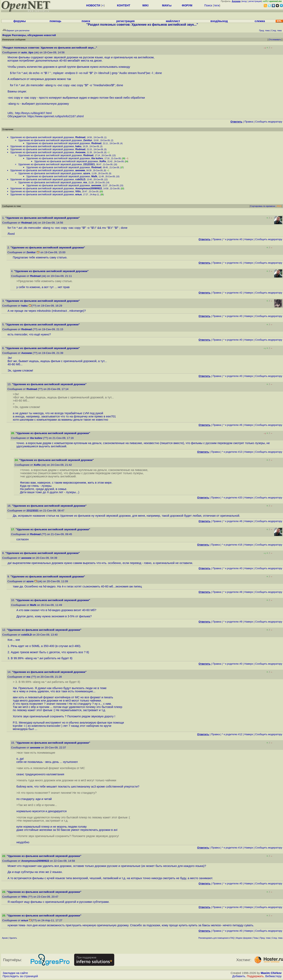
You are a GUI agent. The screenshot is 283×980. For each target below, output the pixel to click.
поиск (86, 21)
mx (85, 182)
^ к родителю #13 (232, 452)
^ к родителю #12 (232, 734)
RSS (279, 206)
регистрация (255, 1)
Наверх (249, 239)
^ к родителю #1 (233, 263)
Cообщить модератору (269, 122)
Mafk (94, 176)
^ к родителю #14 (232, 848)
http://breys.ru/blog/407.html (33, 113)
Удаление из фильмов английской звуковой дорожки (42, 137)
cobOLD (80, 179)
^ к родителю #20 (232, 498)
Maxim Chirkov (271, 973)
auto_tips (27, 52)
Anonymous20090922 (88, 188)
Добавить (239, 976)
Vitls (78, 191)
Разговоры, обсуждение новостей (34, 35)
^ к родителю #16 (232, 545)
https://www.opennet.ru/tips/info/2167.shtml (56, 116)
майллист (173, 21)
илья (78, 194)
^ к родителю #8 (233, 592)
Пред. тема (265, 938)
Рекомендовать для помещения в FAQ (216, 938)
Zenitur (88, 140)
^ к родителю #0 (233, 239)
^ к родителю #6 (233, 425)
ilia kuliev (97, 158)
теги (217, 5)
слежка (260, 21)
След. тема (277, 938)
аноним (80, 170)
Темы (256, 938)
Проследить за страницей (20, 976)
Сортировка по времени (263, 206)
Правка (249, 122)
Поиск (208, 5)
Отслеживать (275, 40)
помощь (55, 21)
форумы (20, 21)
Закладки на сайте (15, 973)
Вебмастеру (273, 976)
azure (87, 173)
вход (244, 1)
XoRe (103, 161)
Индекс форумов (244, 938)
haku (78, 146)
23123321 (89, 164)
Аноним (80, 152)
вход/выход (219, 21)
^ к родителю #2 (233, 293)
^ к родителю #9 (233, 622)
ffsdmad (80, 137)
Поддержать (255, 976)
